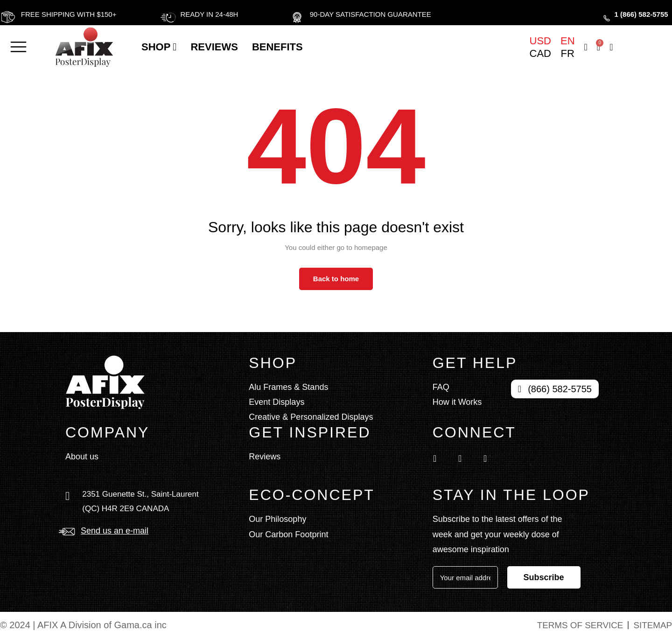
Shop (159, 47)
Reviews (214, 47)
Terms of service (575, 625)
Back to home (336, 279)
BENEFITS (277, 47)
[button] (17, 47)
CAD (540, 54)
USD (540, 41)
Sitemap (651, 625)
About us (82, 457)
